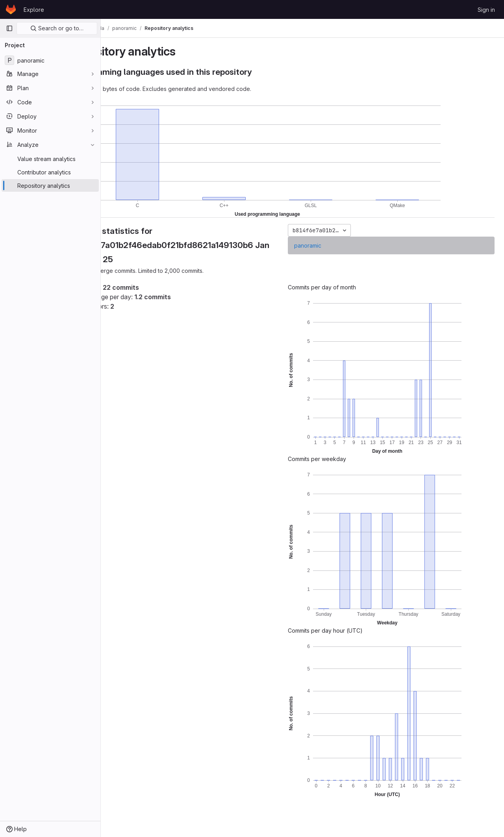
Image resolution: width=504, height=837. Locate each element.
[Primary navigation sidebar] (9, 28)
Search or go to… (57, 28)
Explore (34, 10)
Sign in (486, 10)
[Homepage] (11, 9)
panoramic (328, 245)
